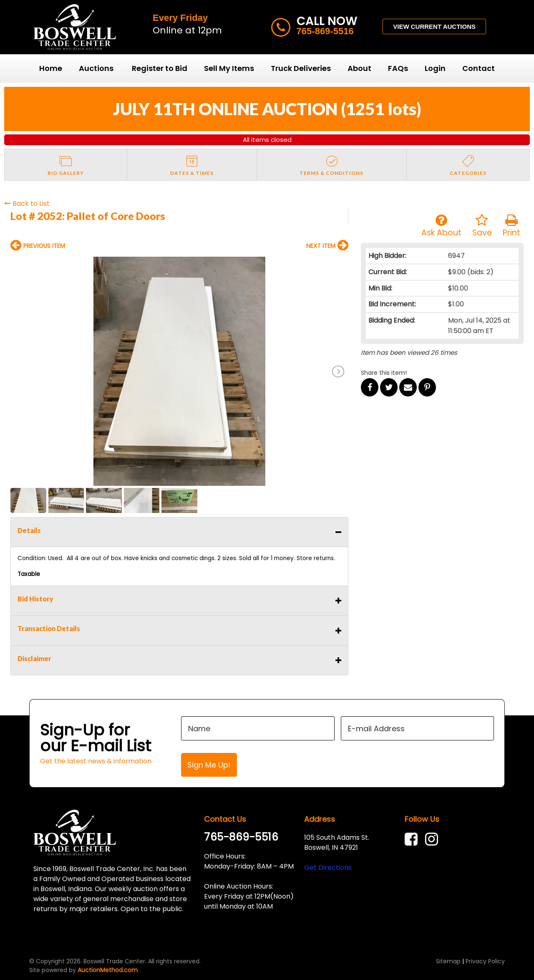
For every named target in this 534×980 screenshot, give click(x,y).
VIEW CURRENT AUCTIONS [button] (434, 27)
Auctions (96, 68)
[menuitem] (51, 68)
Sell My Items (229, 68)
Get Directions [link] (328, 868)
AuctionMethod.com (108, 970)
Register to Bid (160, 68)
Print (511, 226)
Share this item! (384, 373)
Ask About (441, 226)
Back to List (27, 203)
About (359, 68)
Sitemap (448, 961)
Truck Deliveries (301, 68)
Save (482, 226)
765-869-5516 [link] (241, 837)
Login (435, 68)
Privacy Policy (485, 961)
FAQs (398, 68)
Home (51, 68)
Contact (479, 68)
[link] (413, 839)
